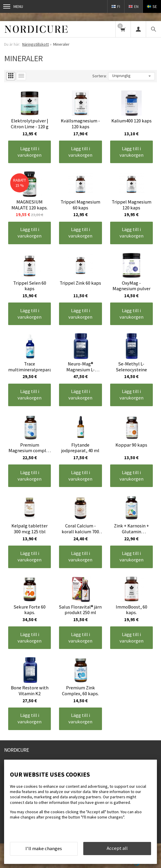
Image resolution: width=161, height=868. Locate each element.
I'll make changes (44, 848)
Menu (13, 6)
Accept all (117, 848)
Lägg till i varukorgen (30, 152)
